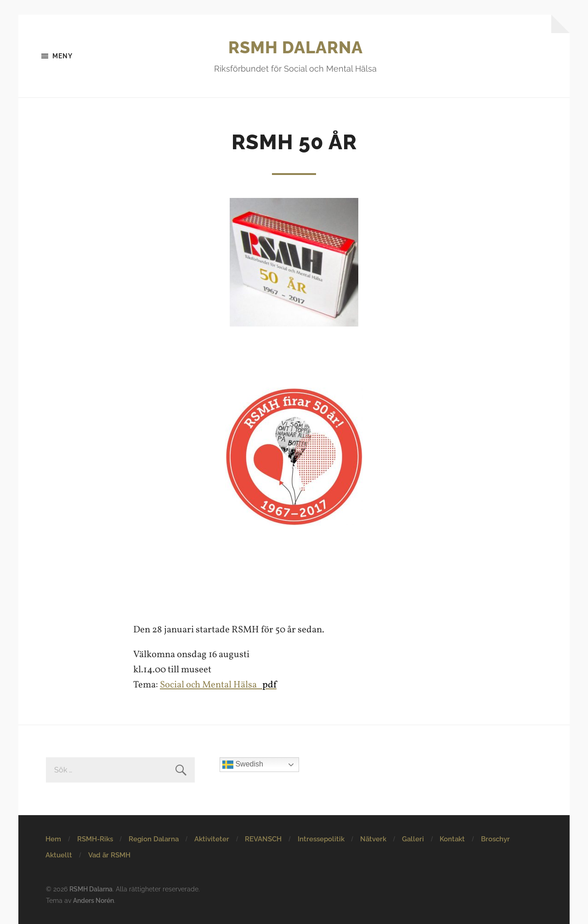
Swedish (243, 765)
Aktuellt (59, 855)
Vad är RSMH (109, 855)
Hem (53, 839)
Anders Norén (93, 900)
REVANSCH (263, 839)
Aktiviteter (212, 839)
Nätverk (373, 839)
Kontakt (452, 839)
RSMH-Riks (95, 839)
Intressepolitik (321, 839)
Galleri (413, 839)
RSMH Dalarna (296, 47)
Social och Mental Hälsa (218, 685)
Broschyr (495, 839)
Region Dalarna (154, 839)
